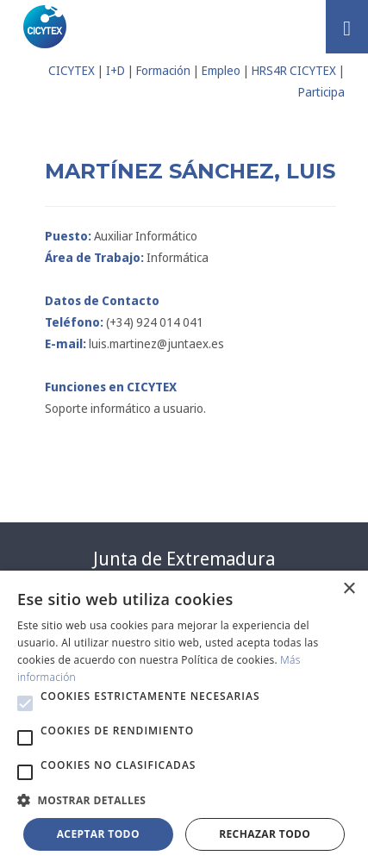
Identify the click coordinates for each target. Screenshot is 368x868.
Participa (321, 92)
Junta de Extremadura (184, 559)
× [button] (349, 589)
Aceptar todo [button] (98, 834)
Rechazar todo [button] (265, 834)
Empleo (221, 70)
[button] (25, 703)
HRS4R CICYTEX (294, 70)
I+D (115, 70)
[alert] (184, 719)
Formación (163, 70)
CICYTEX (72, 70)
